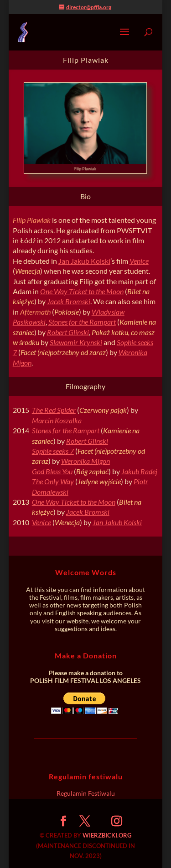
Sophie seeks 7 (53, 451)
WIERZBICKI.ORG (107, 835)
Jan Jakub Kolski (84, 261)
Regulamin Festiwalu (86, 793)
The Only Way (53, 481)
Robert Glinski (68, 332)
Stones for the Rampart (82, 322)
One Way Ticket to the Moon (82, 291)
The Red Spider (54, 410)
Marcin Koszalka (57, 420)
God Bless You (52, 471)
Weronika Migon (85, 461)
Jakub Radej (139, 471)
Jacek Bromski (69, 301)
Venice (139, 261)
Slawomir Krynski (76, 342)
